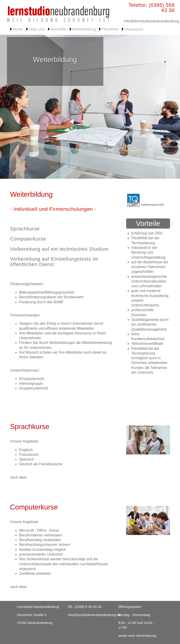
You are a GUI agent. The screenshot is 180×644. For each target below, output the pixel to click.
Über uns (37, 29)
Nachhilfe (58, 29)
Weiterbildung (84, 29)
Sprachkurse (25, 229)
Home (18, 29)
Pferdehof (110, 29)
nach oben (18, 477)
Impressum (134, 29)
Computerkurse (28, 239)
